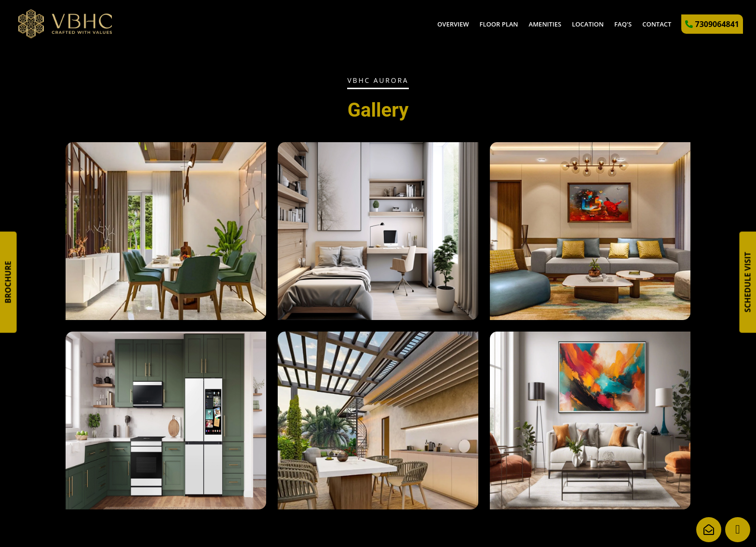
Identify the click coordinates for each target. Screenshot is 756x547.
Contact (657, 24)
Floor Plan (499, 24)
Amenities (545, 24)
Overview (453, 24)
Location (588, 24)
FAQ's (623, 24)
